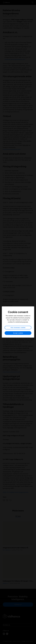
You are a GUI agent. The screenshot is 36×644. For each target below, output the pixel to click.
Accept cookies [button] (18, 333)
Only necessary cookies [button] (18, 328)
